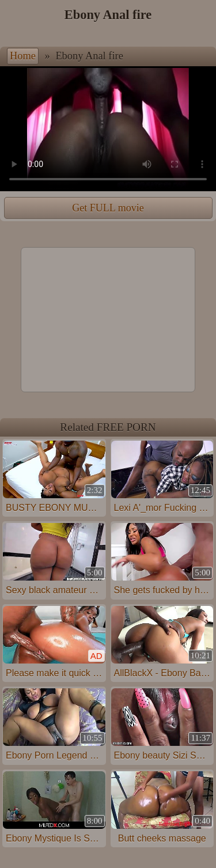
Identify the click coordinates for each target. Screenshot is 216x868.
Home (23, 56)
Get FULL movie (108, 208)
